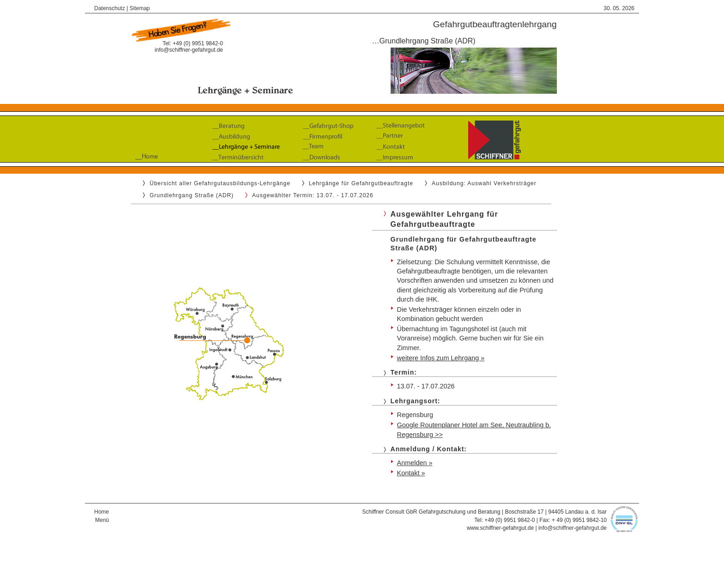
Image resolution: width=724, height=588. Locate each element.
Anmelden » (415, 463)
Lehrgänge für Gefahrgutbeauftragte (361, 183)
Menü (102, 520)
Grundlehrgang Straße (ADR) (192, 195)
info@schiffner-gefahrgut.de (189, 50)
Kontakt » (411, 473)
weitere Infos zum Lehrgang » (441, 358)
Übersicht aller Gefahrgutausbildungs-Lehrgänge (220, 183)
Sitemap (140, 8)
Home (102, 512)
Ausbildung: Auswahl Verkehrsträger (484, 183)
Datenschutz (110, 8)
